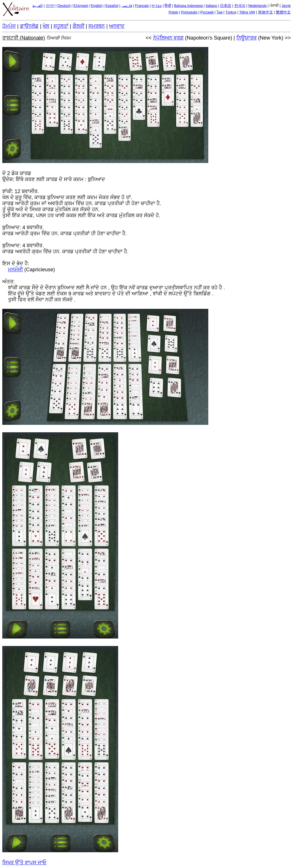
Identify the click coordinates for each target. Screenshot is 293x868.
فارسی (127, 6)
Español (112, 6)
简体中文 (266, 12)
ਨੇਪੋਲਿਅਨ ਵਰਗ (168, 38)
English (97, 6)
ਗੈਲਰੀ (79, 26)
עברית (157, 6)
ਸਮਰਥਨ (97, 26)
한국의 (240, 6)
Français (142, 6)
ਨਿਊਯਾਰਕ (247, 38)
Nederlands (258, 6)
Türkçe (231, 12)
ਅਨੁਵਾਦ (117, 26)
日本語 (226, 6)
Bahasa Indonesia (189, 6)
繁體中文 (283, 12)
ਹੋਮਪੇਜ (9, 26)
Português (189, 12)
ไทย (220, 12)
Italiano (211, 6)
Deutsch (64, 6)
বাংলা (50, 6)
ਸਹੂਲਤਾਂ (61, 26)
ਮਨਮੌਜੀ (15, 270)
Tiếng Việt (247, 12)
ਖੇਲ (46, 26)
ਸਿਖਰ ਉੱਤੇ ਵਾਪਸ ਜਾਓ (24, 863)
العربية (37, 6)
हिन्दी (168, 6)
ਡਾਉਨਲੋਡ (29, 26)
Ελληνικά (81, 6)
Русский (207, 12)
